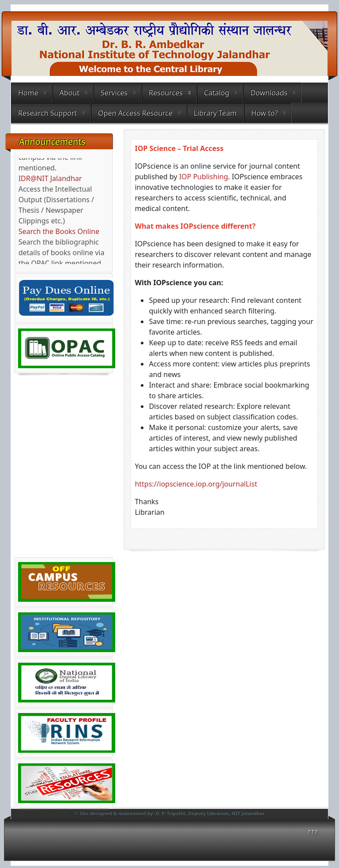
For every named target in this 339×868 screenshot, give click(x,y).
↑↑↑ (313, 831)
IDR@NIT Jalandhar (50, 181)
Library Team (215, 113)
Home (28, 93)
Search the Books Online (59, 234)
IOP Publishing (204, 177)
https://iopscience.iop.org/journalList (197, 484)
